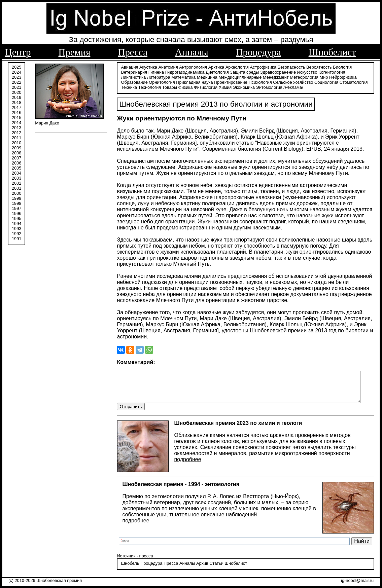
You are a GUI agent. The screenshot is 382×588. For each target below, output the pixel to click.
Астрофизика (260, 66)
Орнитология (130, 82)
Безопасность (288, 66)
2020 (16, 92)
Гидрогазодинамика (181, 71)
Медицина (178, 77)
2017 (16, 107)
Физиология (185, 87)
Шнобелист (332, 52)
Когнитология (328, 71)
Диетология (214, 71)
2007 (16, 157)
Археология (233, 66)
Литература (129, 77)
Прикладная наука (163, 82)
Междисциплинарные (211, 77)
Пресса (133, 52)
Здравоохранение (274, 71)
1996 (16, 213)
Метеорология (275, 77)
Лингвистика (355, 71)
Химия (204, 87)
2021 (16, 87)
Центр (18, 52)
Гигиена (152, 71)
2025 (16, 66)
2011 (16, 137)
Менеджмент (246, 77)
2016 (16, 112)
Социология (295, 82)
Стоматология (322, 82)
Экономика (223, 87)
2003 (16, 177)
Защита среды (241, 71)
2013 (16, 127)
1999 (16, 198)
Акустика (145, 66)
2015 (16, 117)
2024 (16, 71)
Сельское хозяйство (262, 82)
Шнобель (127, 569)
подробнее (184, 465)
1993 (16, 228)
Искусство (304, 71)
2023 (16, 77)
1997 (16, 208)
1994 (16, 223)
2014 (16, 122)
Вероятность (316, 66)
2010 (16, 142)
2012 (16, 132)
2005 (16, 167)
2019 (16, 97)
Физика (165, 87)
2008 (16, 152)
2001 (16, 188)
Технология (129, 87)
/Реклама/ (273, 87)
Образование (341, 77)
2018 (16, 102)
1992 (16, 233)
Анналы (192, 52)
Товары (149, 87)
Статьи (213, 569)
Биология (339, 66)
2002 (16, 182)
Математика (154, 77)
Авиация (126, 66)
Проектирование (199, 82)
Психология (229, 82)
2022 (16, 82)
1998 (16, 203)
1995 (16, 218)
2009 (16, 147)
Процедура (258, 52)
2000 (16, 193)
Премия (75, 52)
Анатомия (165, 66)
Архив (199, 569)
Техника (346, 82)
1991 (16, 238)
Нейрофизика (313, 77)
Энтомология (248, 87)
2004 (16, 172)
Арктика (213, 66)
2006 (16, 162)
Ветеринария (131, 71)
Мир (294, 77)
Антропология (190, 66)
